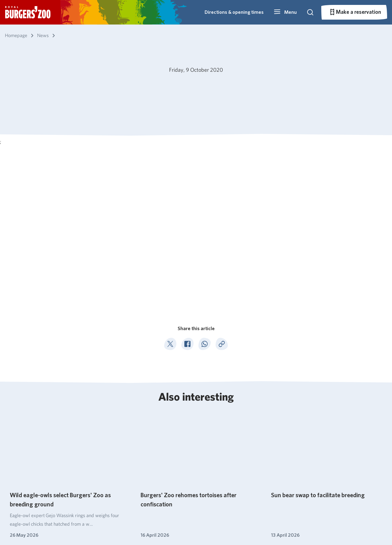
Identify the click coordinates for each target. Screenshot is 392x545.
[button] (285, 12)
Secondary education (277, 437)
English (25, 527)
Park (204, 481)
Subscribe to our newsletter (45, 457)
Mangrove (210, 437)
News (39, 398)
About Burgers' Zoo (166, 428)
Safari (205, 463)
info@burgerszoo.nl (339, 462)
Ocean (206, 446)
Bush (204, 428)
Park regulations (68, 527)
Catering (154, 437)
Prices (96, 446)
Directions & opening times (234, 12)
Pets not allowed (104, 527)
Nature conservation (167, 446)
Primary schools (271, 428)
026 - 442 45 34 (337, 447)
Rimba (206, 472)
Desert (206, 455)
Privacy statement (141, 527)
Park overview (105, 455)
